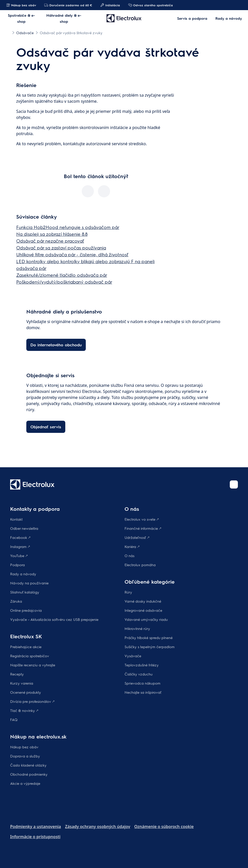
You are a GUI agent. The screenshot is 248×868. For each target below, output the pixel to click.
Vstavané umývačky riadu (146, 619)
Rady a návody (23, 574)
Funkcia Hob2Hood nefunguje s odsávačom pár (68, 227)
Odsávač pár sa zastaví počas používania (61, 248)
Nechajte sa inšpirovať (143, 692)
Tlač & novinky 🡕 (24, 710)
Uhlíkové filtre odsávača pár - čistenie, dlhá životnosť (72, 254)
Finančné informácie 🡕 (143, 528)
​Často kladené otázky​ (28, 765)
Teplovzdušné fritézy (142, 665)
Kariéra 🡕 (132, 546)
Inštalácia (110, 5)
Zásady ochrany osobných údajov (98, 827)
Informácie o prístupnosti (35, 837)
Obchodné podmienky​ (29, 774)
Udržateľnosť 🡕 (137, 537)
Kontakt (16, 519)
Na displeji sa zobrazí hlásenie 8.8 (52, 234)
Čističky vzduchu (139, 674)
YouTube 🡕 (19, 556)
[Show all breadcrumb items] (8, 32)
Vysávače (133, 656)
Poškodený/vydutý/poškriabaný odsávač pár (64, 282)
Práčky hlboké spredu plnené (149, 638)
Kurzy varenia (22, 683)
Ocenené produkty (26, 692)
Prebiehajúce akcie (26, 647)
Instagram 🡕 (20, 546)
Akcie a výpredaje (25, 783)
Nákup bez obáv (21, 5)
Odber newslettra (24, 528)
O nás (129, 556)
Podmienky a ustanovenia (36, 827)
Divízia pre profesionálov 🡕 (32, 701)
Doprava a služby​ (25, 756)
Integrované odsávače (143, 610)
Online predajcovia (26, 610)
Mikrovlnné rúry (137, 628)
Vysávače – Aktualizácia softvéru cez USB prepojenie (54, 619)
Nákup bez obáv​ (24, 747)
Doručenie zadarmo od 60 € (68, 5)
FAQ (14, 719)
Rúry (128, 592)
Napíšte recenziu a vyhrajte (33, 665)
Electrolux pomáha (140, 565)
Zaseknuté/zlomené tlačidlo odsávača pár (62, 275)
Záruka (16, 601)
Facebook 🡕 (20, 537)
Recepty (17, 674)
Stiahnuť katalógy (25, 592)
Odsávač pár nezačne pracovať (50, 241)
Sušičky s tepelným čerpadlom (150, 647)
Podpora (17, 565)
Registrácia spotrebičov (30, 656)
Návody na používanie (29, 583)
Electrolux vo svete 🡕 (142, 519)
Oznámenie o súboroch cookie (164, 827)
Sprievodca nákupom (142, 683)
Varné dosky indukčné (143, 601)
